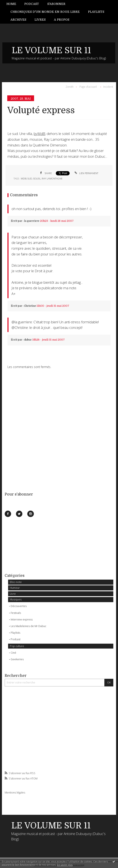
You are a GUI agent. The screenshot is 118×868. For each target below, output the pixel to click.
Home (11, 4)
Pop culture (17, 646)
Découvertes (19, 606)
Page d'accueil (88, 87)
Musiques (16, 599)
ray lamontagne (52, 178)
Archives (18, 20)
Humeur (15, 588)
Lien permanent (86, 173)
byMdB (39, 134)
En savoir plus (65, 865)
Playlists (96, 12)
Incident (108, 87)
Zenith (70, 87)
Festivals (16, 613)
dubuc (28, 340)
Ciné (13, 653)
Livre (13, 594)
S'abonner (56, 4)
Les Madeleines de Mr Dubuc (28, 626)
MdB (24, 178)
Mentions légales (15, 793)
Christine (30, 306)
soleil (37, 178)
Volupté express (41, 110)
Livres (40, 20)
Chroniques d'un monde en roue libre (45, 12)
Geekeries (17, 659)
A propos (62, 20)
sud (30, 178)
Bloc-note (16, 582)
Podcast (32, 4)
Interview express (22, 619)
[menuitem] (13, 4)
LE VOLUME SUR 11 (51, 50)
